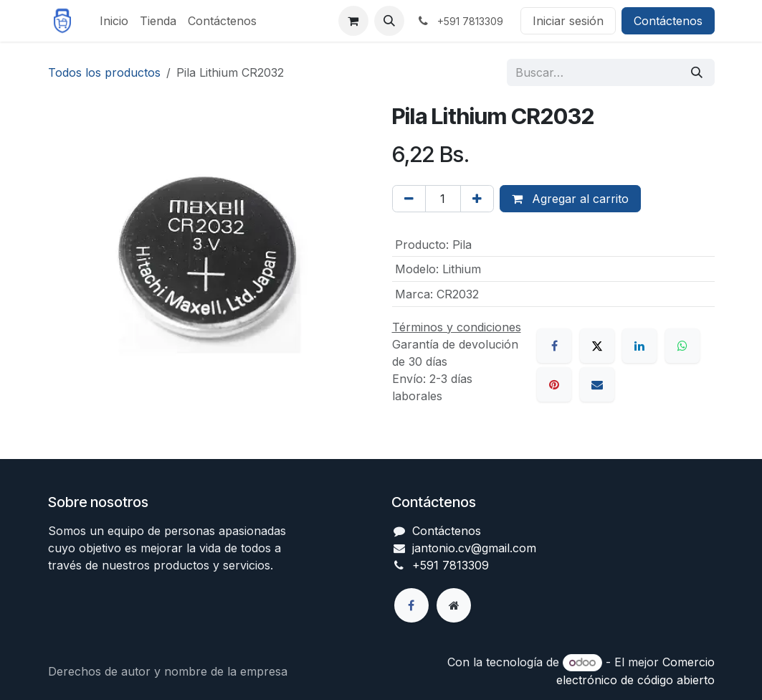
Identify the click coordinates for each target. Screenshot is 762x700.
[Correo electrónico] (597, 384)
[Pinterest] (554, 384)
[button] (389, 21)
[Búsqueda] (697, 72)
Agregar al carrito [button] (570, 199)
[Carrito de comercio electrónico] (353, 21)
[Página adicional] (454, 605)
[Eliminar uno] (409, 199)
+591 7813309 (451, 565)
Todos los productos (104, 72)
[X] (597, 346)
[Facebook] (554, 346)
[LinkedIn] (639, 346)
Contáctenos (668, 21)
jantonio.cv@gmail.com (474, 548)
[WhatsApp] (682, 346)
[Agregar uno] (477, 199)
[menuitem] (114, 21)
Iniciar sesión (568, 21)
